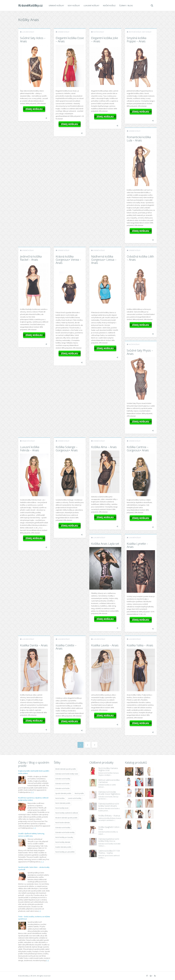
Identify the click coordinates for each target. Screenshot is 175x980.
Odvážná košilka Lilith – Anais (140, 258)
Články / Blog (126, 5)
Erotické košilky (135, 32)
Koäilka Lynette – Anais (137, 545)
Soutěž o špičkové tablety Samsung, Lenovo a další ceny (31, 835)
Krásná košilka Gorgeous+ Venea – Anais (68, 260)
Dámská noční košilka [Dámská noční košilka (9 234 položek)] (63, 828)
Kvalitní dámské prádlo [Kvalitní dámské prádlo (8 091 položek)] (63, 847)
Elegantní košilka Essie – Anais (70, 39)
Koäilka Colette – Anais (66, 647)
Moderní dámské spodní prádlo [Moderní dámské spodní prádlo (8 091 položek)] (66, 818)
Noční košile (109, 5)
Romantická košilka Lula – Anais (139, 139)
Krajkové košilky (28, 441)
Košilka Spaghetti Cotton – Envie (110, 828)
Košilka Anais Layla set (105, 544)
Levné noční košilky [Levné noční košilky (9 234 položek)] (75, 798)
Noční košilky (99, 32)
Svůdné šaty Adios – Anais (33, 39)
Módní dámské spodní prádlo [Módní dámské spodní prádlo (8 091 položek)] (66, 769)
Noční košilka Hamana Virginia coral (108, 769)
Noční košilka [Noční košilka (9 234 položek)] (60, 798)
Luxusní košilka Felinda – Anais (30, 448)
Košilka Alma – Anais (104, 447)
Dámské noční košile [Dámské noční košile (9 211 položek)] (62, 788)
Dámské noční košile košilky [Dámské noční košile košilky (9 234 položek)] (65, 832)
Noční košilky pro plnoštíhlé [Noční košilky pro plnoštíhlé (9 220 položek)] (65, 852)
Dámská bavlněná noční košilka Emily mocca (109, 840)
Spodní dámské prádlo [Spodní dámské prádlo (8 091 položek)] (63, 793)
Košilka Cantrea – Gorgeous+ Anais (138, 448)
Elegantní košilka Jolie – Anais (105, 39)
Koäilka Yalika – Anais (140, 645)
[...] (32, 792)
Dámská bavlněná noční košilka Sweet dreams (109, 805)
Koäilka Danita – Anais (34, 645)
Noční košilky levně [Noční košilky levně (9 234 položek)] (62, 808)
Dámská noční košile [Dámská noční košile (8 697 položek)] (62, 784)
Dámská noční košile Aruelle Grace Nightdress (109, 793)
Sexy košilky (74, 5)
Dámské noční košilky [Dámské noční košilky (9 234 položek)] (63, 779)
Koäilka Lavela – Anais (105, 645)
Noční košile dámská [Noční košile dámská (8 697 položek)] (63, 823)
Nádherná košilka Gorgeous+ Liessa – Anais (104, 260)
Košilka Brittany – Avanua (109, 816)
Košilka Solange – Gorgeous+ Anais (67, 448)
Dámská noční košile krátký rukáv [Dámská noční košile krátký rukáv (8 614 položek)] (67, 774)
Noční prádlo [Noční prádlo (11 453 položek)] (79, 793)
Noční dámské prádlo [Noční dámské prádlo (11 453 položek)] (63, 803)
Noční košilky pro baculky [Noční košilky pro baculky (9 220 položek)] (64, 837)
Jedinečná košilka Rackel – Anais (31, 258)
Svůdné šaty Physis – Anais (140, 352)
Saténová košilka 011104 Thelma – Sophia (109, 852)
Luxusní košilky (91, 5)
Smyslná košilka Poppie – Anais (137, 39)
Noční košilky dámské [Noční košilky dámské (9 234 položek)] (63, 842)
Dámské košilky (56, 5)
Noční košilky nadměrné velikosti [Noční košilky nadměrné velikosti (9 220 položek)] (67, 813)
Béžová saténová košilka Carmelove (109, 781)
